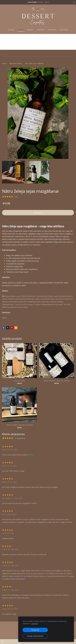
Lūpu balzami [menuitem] (38, 42)
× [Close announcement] (74, 2)
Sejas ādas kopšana (16, 63)
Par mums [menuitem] (52, 30)
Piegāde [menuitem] (30, 30)
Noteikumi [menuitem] (64, 30)
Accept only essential (35, 636)
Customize (34, 624)
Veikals (4, 63)
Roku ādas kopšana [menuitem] (24, 42)
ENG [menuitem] (43, 9)
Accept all (35, 630)
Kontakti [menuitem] (41, 30)
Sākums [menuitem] (11, 30)
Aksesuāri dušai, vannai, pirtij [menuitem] (38, 46)
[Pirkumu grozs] (33, 9)
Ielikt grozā (38, 213)
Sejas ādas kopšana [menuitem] (43, 38)
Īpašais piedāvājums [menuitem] (26, 38)
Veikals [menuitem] (21, 30)
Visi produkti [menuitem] (11, 38)
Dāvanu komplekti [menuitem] (53, 42)
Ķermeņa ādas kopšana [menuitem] (62, 38)
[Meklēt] (38, 54)
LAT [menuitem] (38, 9)
